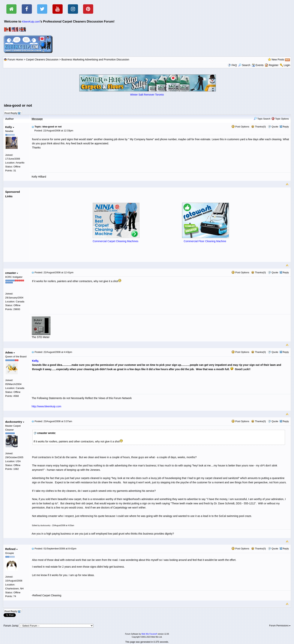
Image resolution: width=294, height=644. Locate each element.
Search (244, 65)
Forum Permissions (280, 626)
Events (258, 65)
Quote (275, 127)
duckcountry (15, 422)
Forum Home (15, 60)
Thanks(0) (259, 127)
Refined (11, 549)
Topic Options (280, 119)
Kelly (10, 127)
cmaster (12, 273)
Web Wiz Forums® (149, 634)
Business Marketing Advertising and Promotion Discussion (95, 60)
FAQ (234, 65)
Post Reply (12, 113)
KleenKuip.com (31, 22)
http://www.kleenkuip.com (46, 406)
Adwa (10, 352)
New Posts (278, 60)
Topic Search (262, 119)
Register (274, 65)
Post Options (240, 127)
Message (37, 119)
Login (287, 65)
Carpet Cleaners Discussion (42, 60)
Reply (286, 127)
